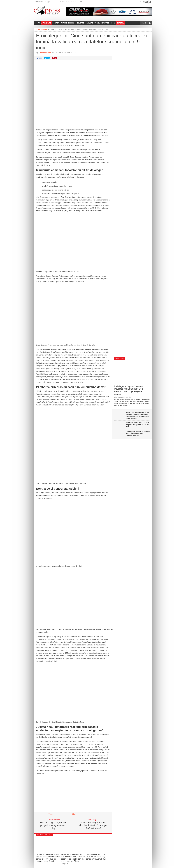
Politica (56, 23)
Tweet (51, 814)
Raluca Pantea (45, 53)
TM (39, 23)
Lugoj (54, 2)
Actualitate (46, 23)
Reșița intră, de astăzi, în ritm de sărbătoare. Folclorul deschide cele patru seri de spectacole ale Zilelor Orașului (73, 859)
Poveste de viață (78, 2)
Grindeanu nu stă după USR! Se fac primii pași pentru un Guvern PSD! (96, 857)
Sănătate (89, 23)
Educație (80, 23)
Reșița (47, 2)
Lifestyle (105, 23)
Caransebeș (64, 2)
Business (72, 23)
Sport (113, 23)
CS (35, 23)
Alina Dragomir (119, 397)
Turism (97, 23)
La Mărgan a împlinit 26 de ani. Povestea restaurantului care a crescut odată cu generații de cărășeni (129, 390)
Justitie (64, 23)
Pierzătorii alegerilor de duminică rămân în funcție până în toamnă (93, 825)
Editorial (121, 23)
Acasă (38, 29)
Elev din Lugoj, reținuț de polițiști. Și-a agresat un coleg (53, 825)
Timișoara (39, 2)
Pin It (74, 814)
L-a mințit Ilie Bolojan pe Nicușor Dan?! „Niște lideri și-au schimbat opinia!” (138, 434)
